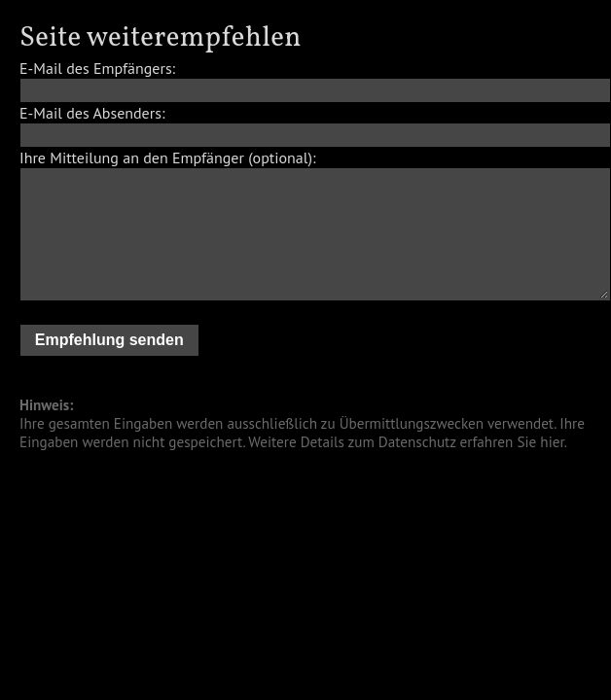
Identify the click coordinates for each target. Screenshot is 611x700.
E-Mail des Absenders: (92, 113)
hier (552, 442)
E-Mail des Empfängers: (97, 68)
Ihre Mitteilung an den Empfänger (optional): (167, 157)
